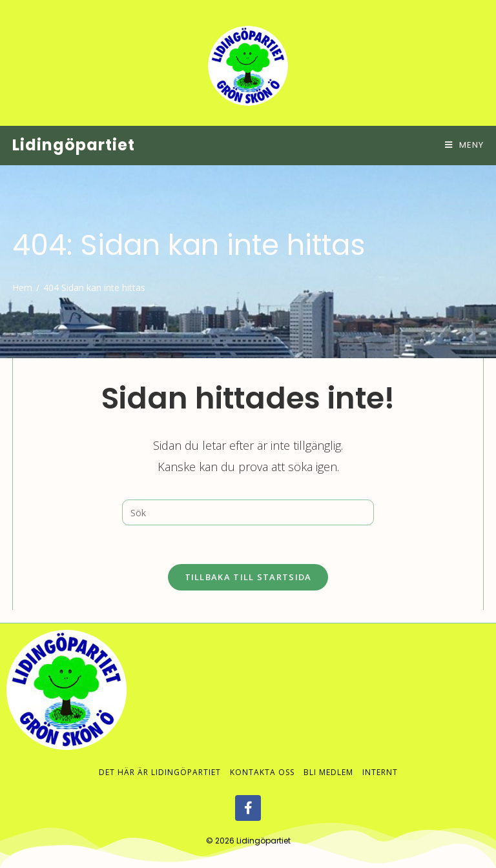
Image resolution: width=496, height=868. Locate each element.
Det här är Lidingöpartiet (160, 760)
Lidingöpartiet (74, 145)
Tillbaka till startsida (248, 577)
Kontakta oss (262, 760)
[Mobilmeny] (464, 145)
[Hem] (22, 288)
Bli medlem (328, 760)
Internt (380, 760)
